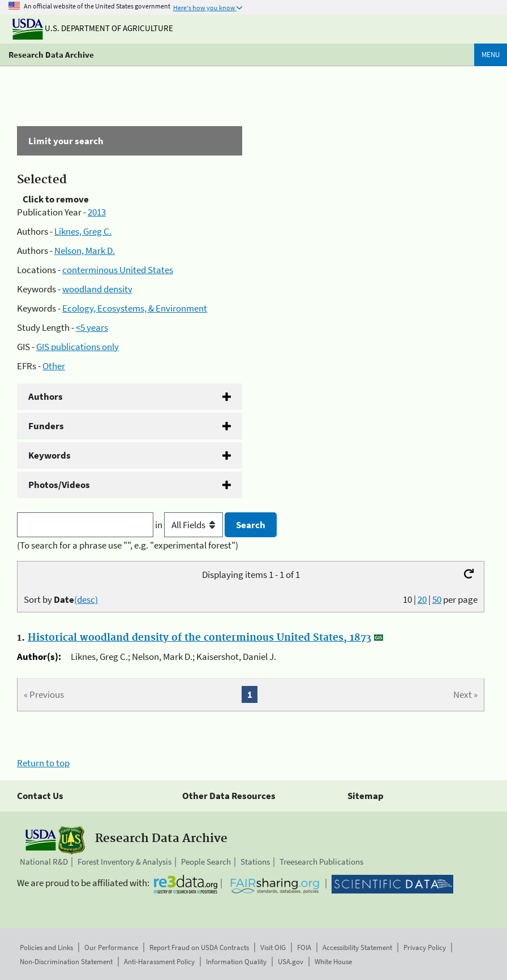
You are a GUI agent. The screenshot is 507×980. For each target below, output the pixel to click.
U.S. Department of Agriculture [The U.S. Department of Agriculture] (93, 28)
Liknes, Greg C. (83, 231)
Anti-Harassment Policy (159, 962)
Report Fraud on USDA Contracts (199, 947)
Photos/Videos (59, 485)
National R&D (44, 862)
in (190, 525)
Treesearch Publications (321, 862)
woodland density (97, 289)
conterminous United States (118, 270)
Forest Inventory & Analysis (124, 862)
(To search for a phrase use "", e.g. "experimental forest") (128, 545)
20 (422, 599)
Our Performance (111, 947)
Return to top (43, 763)
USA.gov (291, 962)
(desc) (86, 599)
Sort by (61, 599)
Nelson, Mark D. (85, 251)
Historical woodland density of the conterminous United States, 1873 (199, 638)
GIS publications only (78, 347)
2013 (97, 212)
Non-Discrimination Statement (66, 962)
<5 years (92, 327)
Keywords (50, 455)
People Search (206, 862)
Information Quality (236, 962)
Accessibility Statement (357, 947)
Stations (255, 862)
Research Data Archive (51, 55)
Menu (491, 55)
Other (54, 366)
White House (333, 962)
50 (437, 599)
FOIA (304, 947)
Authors (46, 396)
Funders (46, 426)
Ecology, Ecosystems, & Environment (135, 308)
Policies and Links (46, 947)
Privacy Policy (425, 947)
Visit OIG (273, 947)
